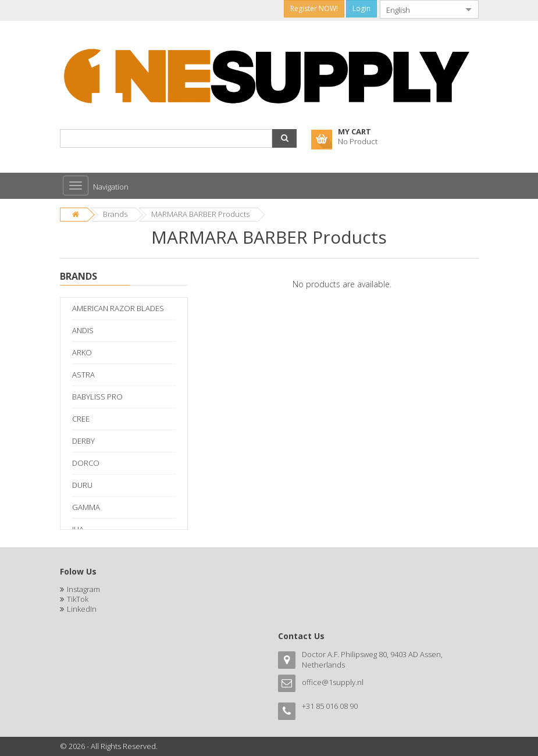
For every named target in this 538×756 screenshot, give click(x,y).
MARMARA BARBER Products (200, 214)
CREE (81, 419)
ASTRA (83, 375)
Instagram (83, 589)
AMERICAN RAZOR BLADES (118, 308)
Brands (115, 214)
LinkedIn (82, 609)
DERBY (83, 441)
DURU (82, 485)
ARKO (82, 352)
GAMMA (86, 507)
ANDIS (83, 330)
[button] (284, 138)
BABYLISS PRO (97, 397)
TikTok (78, 599)
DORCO (86, 463)
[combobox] (420, 9)
